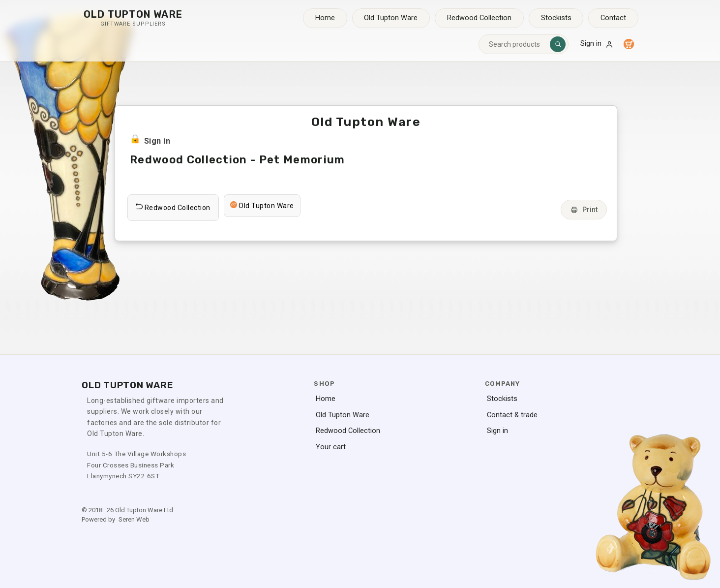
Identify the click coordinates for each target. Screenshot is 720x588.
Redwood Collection (479, 18)
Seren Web (134, 519)
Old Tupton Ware (391, 18)
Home (325, 18)
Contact (613, 18)
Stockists (556, 18)
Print (584, 210)
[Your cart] (629, 44)
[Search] (558, 44)
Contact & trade (512, 415)
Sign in (597, 44)
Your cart (331, 447)
